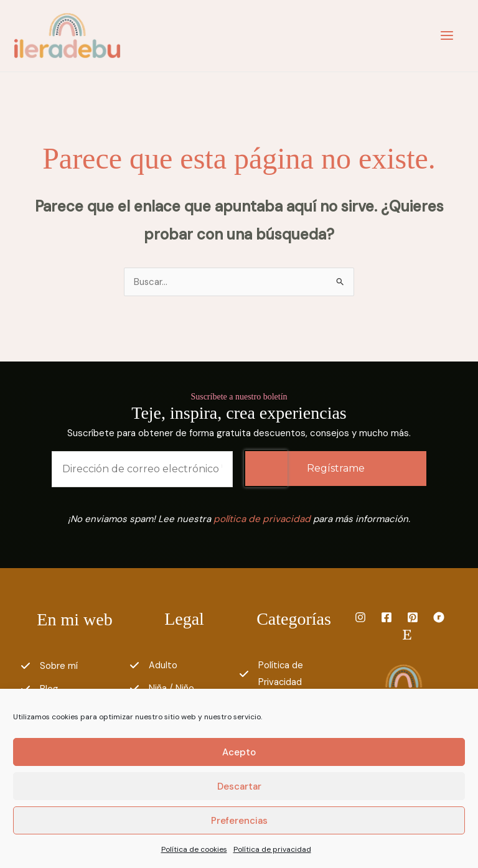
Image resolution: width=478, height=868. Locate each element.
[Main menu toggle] (444, 37)
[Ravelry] (439, 620)
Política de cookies (194, 849)
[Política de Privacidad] (294, 677)
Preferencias (239, 821)
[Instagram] (360, 620)
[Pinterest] (413, 620)
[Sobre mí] (49, 669)
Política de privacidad (272, 849)
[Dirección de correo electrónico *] (142, 472)
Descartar (239, 786)
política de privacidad (262, 521)
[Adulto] (153, 668)
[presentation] (266, 471)
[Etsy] (407, 637)
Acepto (239, 752)
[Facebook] (387, 620)
